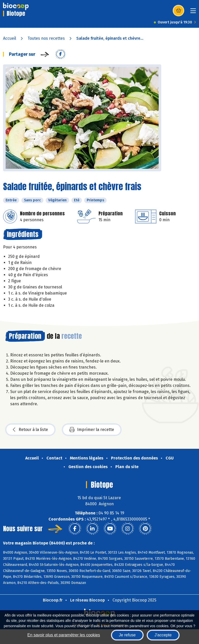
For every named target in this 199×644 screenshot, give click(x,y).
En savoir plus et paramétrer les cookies (64, 635)
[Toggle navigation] (193, 12)
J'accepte (163, 635)
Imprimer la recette (92, 430)
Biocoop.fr (53, 600)
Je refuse (127, 635)
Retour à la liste (30, 430)
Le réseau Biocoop (88, 600)
